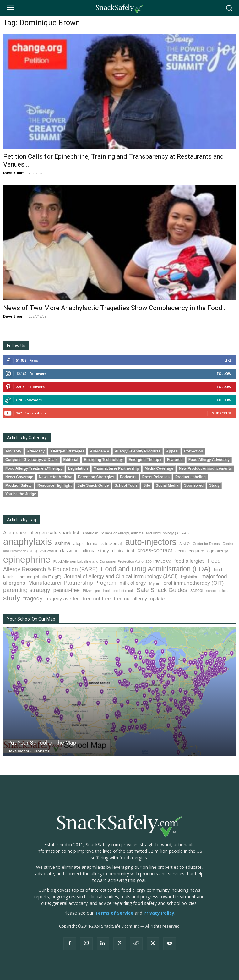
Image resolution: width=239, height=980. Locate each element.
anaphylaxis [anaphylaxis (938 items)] (27, 542)
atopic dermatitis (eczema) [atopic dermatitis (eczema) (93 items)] (98, 543)
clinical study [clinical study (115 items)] (96, 551)
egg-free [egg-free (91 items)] (196, 551)
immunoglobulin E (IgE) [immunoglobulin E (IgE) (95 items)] (39, 577)
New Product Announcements (206, 468)
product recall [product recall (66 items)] (123, 591)
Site (147, 485)
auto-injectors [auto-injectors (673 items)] (151, 542)
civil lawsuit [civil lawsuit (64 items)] (49, 551)
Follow (224, 373)
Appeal (172, 451)
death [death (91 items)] (180, 551)
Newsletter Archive (56, 477)
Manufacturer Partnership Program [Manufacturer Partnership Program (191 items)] (72, 583)
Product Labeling (190, 477)
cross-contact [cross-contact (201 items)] (155, 550)
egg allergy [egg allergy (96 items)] (218, 551)
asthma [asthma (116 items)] (63, 543)
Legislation (78, 468)
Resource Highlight (54, 485)
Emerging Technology (103, 460)
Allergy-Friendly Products (137, 451)
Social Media (167, 485)
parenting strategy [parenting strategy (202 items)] (27, 590)
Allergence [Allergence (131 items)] (15, 533)
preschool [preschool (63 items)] (102, 591)
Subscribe (222, 413)
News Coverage (19, 477)
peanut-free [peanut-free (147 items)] (67, 590)
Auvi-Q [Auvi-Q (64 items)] (185, 544)
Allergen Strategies (67, 451)
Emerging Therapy (145, 460)
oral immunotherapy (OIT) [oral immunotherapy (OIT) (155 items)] (194, 583)
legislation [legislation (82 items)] (190, 577)
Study (214, 485)
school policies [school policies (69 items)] (218, 591)
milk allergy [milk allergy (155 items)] (133, 583)
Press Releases (156, 477)
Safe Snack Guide (93, 485)
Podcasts (128, 477)
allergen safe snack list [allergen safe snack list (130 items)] (54, 533)
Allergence (99, 451)
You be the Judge (21, 494)
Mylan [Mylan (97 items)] (155, 583)
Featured (175, 460)
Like (228, 360)
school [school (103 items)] (197, 590)
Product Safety (19, 485)
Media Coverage (159, 468)
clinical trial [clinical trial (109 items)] (123, 551)
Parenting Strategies (96, 477)
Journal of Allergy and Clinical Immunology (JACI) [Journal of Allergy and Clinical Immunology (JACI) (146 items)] (121, 576)
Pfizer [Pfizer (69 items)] (87, 591)
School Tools (126, 485)
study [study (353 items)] (12, 598)
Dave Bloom (14, 173)
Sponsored (194, 485)
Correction (193, 451)
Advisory (13, 451)
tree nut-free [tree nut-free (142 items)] (97, 599)
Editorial (71, 460)
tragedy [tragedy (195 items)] (33, 598)
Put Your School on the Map (42, 743)
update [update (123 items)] (157, 599)
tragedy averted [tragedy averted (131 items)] (63, 599)
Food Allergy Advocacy (209, 460)
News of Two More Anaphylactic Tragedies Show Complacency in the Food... (115, 308)
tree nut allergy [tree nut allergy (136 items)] (131, 599)
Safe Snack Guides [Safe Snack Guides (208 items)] (162, 590)
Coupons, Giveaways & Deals (32, 460)
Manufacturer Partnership (116, 468)
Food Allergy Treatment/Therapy (34, 468)
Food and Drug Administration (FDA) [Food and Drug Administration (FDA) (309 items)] (156, 569)
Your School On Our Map (31, 619)
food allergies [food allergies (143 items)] (190, 561)
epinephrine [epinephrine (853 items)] (27, 560)
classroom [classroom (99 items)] (70, 551)
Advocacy (36, 451)
